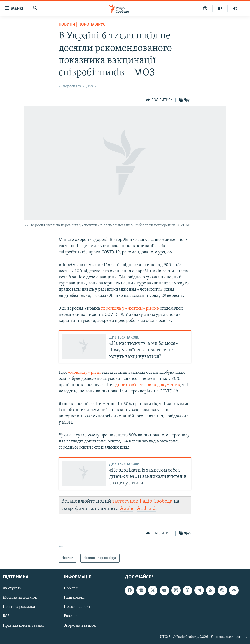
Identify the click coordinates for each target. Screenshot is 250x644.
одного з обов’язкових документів (147, 385)
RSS (6, 616)
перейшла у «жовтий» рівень (130, 309)
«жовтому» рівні (84, 373)
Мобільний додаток (20, 598)
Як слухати (12, 588)
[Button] (159, 100)
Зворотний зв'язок (80, 625)
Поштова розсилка (19, 607)
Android (146, 509)
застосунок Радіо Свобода (142, 501)
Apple (126, 509)
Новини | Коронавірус (82, 25)
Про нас (71, 588)
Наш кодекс (74, 598)
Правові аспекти (78, 607)
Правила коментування (24, 625)
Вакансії (71, 616)
